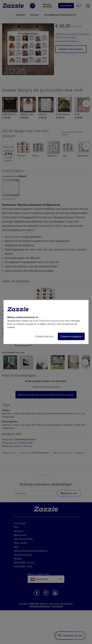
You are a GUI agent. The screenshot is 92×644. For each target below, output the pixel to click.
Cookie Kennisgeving (49, 321)
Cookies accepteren (71, 336)
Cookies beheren (45, 336)
